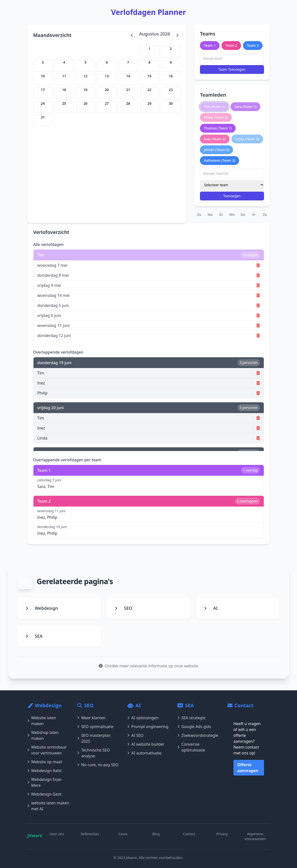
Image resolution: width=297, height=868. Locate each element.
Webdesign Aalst (45, 771)
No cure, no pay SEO (98, 765)
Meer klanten (91, 718)
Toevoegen (232, 196)
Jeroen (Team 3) (216, 150)
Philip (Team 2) (216, 117)
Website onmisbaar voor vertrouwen (47, 750)
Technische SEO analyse (93, 753)
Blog (156, 834)
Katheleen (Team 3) (220, 160)
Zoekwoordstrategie (198, 735)
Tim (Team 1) (214, 107)
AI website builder (146, 744)
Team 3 (253, 45)
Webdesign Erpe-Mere (45, 782)
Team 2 (231, 45)
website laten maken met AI (48, 806)
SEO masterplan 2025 (94, 738)
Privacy (222, 834)
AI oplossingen (143, 718)
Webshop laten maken (43, 735)
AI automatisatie (144, 753)
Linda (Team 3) (247, 139)
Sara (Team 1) (245, 107)
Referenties (90, 834)
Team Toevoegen (232, 69)
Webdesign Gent (44, 794)
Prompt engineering (148, 727)
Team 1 (210, 45)
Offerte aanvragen (248, 768)
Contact (189, 834)
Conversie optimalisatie (191, 747)
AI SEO (135, 735)
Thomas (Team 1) (218, 128)
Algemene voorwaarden (255, 836)
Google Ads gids (194, 727)
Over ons (57, 834)
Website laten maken (42, 721)
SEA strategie (192, 718)
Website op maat (45, 762)
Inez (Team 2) (215, 139)
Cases (123, 834)
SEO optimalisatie (95, 727)
